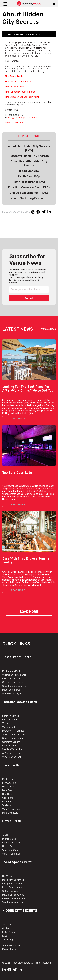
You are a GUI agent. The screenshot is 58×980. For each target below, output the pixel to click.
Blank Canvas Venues (13, 880)
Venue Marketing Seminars (29, 198)
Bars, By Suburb (10, 813)
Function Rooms (11, 720)
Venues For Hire (10, 727)
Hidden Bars (8, 787)
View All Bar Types (11, 809)
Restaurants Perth (17, 657)
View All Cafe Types (12, 854)
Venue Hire (8, 723)
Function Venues (11, 716)
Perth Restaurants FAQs (29, 182)
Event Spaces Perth (17, 862)
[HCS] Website (29, 171)
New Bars (7, 794)
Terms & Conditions (12, 946)
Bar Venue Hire (10, 876)
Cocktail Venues (10, 746)
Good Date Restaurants (14, 686)
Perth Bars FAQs (29, 176)
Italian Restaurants (12, 679)
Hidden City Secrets (20, 911)
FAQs (5, 936)
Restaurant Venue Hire (14, 899)
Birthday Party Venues (13, 731)
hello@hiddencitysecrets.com (22, 118)
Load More (29, 612)
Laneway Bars (9, 783)
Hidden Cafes (9, 846)
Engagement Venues (13, 884)
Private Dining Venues (13, 895)
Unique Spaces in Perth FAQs (29, 193)
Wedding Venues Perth (13, 749)
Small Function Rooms (14, 735)
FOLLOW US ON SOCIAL (16, 212)
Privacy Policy (9, 949)
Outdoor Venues (10, 891)
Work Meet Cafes (11, 850)
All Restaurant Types (13, 694)
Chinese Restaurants (13, 682)
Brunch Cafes (9, 839)
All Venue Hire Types (12, 753)
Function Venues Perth (20, 702)
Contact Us (8, 928)
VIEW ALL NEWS (48, 329)
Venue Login (8, 940)
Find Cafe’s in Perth (15, 87)
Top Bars (7, 805)
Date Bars (7, 790)
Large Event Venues (12, 887)
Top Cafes (7, 835)
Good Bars (8, 798)
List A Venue (9, 932)
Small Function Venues (14, 738)
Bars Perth (11, 765)
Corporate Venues (11, 742)
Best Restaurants (11, 690)
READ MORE (18, 419)
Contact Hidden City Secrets (29, 156)
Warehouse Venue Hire (14, 902)
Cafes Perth (12, 821)
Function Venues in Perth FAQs (29, 187)
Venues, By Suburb (12, 757)
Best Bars (7, 802)
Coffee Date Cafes (11, 843)
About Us (7, 925)
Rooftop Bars (9, 779)
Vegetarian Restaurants (14, 675)
